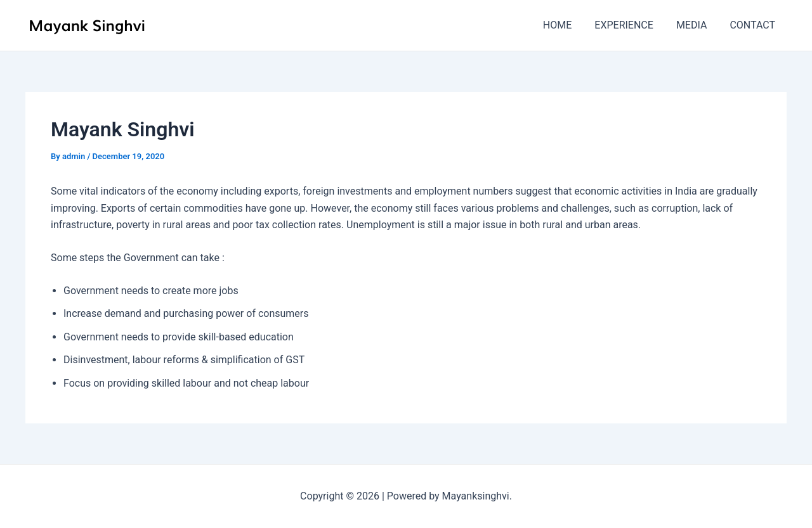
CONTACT (754, 25)
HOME (566, 25)
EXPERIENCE (630, 25)
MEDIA (696, 25)
